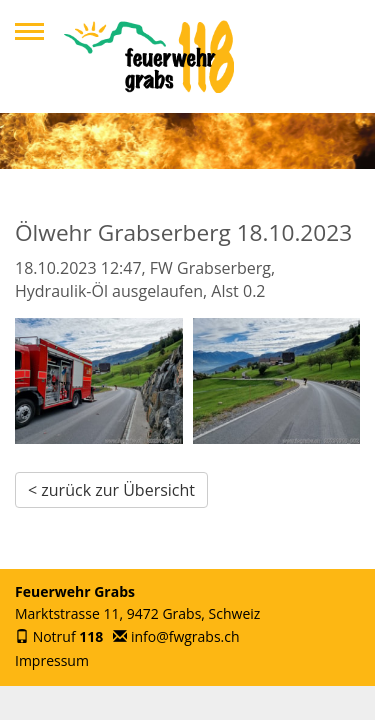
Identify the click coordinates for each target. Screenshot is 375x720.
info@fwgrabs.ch (185, 636)
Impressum (52, 660)
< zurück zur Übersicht (111, 490)
